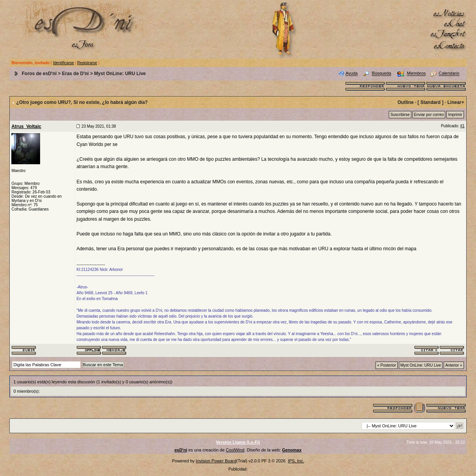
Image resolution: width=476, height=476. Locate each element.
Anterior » (454, 365)
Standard (430, 102)
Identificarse (63, 63)
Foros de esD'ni (39, 74)
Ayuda (352, 74)
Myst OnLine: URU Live (120, 74)
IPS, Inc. (296, 461)
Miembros (416, 74)
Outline (405, 102)
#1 (462, 126)
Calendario (449, 74)
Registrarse (87, 63)
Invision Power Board (216, 461)
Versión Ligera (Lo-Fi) (238, 442)
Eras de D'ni (75, 74)
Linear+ (456, 102)
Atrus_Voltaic (26, 126)
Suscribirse (400, 115)
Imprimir (455, 115)
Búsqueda (382, 74)
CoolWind (235, 450)
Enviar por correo (429, 115)
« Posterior (386, 365)
